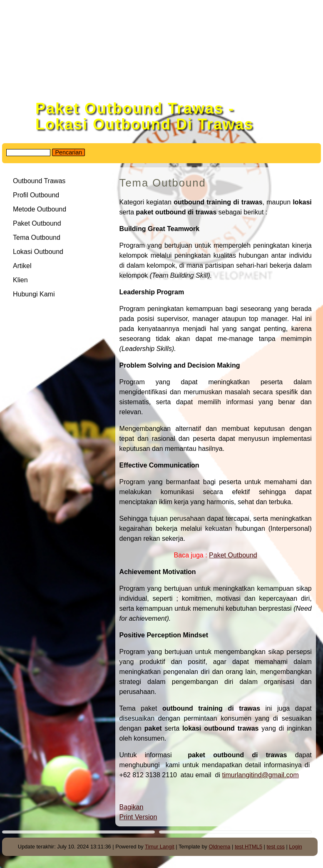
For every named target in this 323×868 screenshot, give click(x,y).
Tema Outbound (37, 238)
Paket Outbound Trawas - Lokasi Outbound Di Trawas (144, 116)
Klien (20, 280)
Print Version (138, 817)
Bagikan (132, 807)
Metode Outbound (40, 209)
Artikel (22, 266)
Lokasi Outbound (39, 252)
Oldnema (220, 847)
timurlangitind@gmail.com (260, 775)
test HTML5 (248, 847)
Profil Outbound (36, 195)
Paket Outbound (233, 555)
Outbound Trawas (39, 181)
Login (295, 847)
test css (275, 847)
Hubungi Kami (34, 294)
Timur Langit (160, 847)
